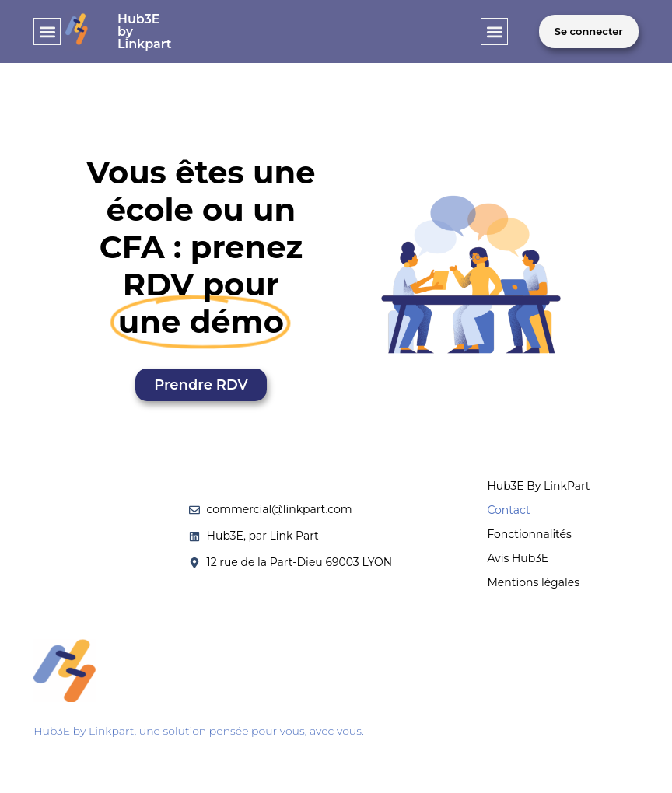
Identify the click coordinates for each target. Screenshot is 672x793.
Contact (508, 510)
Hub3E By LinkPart (538, 486)
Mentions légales (533, 582)
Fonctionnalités (529, 534)
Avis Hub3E (518, 558)
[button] (47, 31)
